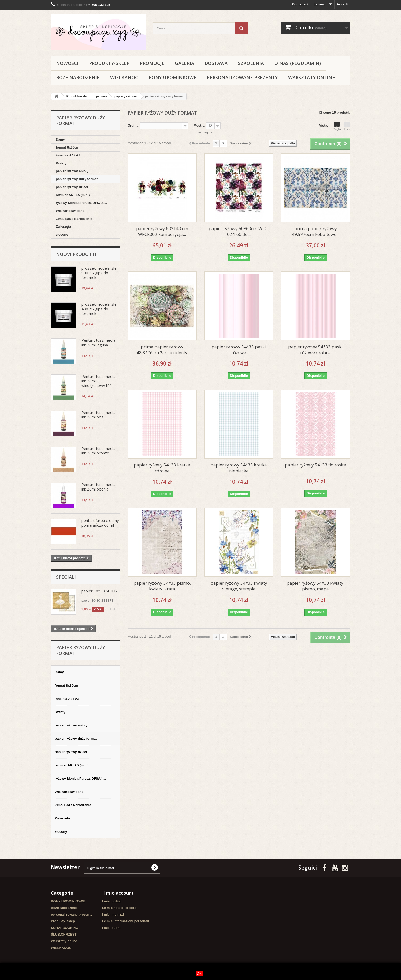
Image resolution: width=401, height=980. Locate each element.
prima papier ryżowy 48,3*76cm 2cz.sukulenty (162, 350)
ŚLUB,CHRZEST (64, 934)
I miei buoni (111, 928)
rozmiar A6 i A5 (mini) (73, 195)
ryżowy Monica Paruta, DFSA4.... (81, 203)
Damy (60, 139)
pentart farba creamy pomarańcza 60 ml (100, 523)
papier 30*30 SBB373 (101, 591)
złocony (62, 235)
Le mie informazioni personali (125, 921)
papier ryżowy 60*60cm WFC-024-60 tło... (239, 231)
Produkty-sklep (109, 63)
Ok (199, 974)
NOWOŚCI (67, 63)
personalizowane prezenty (242, 77)
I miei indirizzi (113, 914)
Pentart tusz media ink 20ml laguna (98, 343)
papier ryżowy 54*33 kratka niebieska (239, 468)
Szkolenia (251, 63)
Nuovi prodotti (76, 254)
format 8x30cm (68, 147)
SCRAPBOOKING (65, 928)
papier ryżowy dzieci (72, 187)
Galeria (185, 63)
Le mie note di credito (119, 908)
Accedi (342, 4)
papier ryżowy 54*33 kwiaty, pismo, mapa (316, 586)
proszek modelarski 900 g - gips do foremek (99, 273)
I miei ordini (111, 901)
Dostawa (216, 63)
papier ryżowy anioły (72, 171)
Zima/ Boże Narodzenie (74, 219)
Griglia (337, 126)
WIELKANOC (124, 77)
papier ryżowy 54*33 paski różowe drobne (315, 350)
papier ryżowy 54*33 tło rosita (316, 465)
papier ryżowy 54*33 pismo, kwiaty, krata (162, 586)
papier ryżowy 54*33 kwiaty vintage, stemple (239, 586)
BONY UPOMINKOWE (172, 77)
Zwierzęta (63, 227)
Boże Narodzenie (78, 77)
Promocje (152, 63)
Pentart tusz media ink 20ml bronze (98, 451)
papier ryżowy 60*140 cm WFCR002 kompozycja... (162, 231)
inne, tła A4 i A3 (68, 155)
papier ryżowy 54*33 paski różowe (239, 350)
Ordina (133, 125)
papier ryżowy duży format (77, 179)
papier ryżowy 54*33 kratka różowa (162, 468)
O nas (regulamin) (298, 63)
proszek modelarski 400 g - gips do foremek (99, 309)
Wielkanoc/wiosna (70, 211)
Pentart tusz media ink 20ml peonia (98, 487)
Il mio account (118, 893)
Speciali (66, 577)
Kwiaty (61, 163)
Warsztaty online (312, 77)
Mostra (199, 125)
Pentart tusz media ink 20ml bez (98, 415)
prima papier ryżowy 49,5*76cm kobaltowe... (316, 231)
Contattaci (300, 4)
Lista (347, 126)
